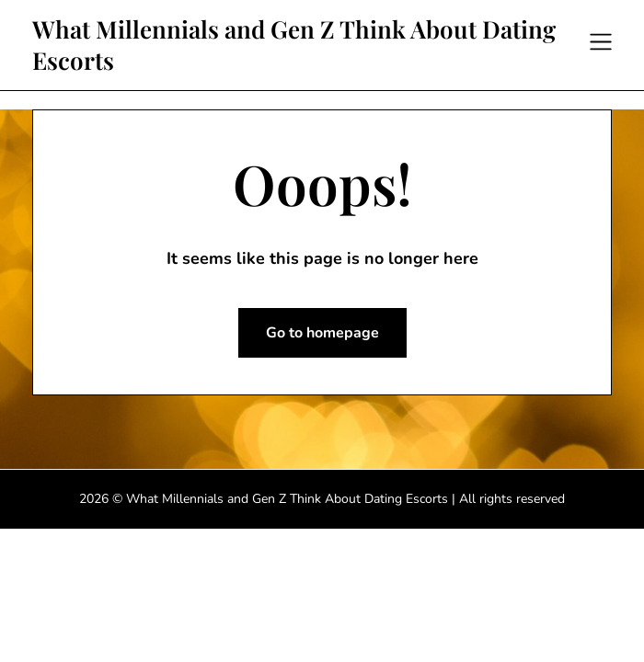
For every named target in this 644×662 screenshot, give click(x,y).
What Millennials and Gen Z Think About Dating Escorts (294, 45)
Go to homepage (322, 333)
